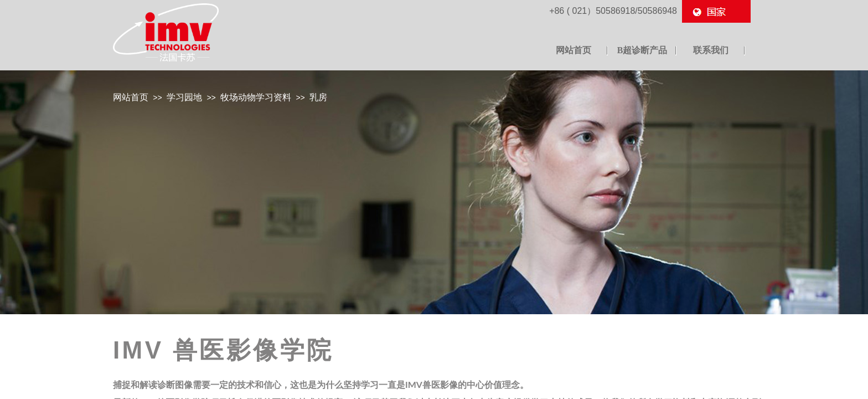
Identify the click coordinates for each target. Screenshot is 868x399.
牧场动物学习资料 (256, 97)
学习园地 (184, 97)
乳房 (318, 97)
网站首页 (131, 97)
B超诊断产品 (642, 50)
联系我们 (711, 50)
